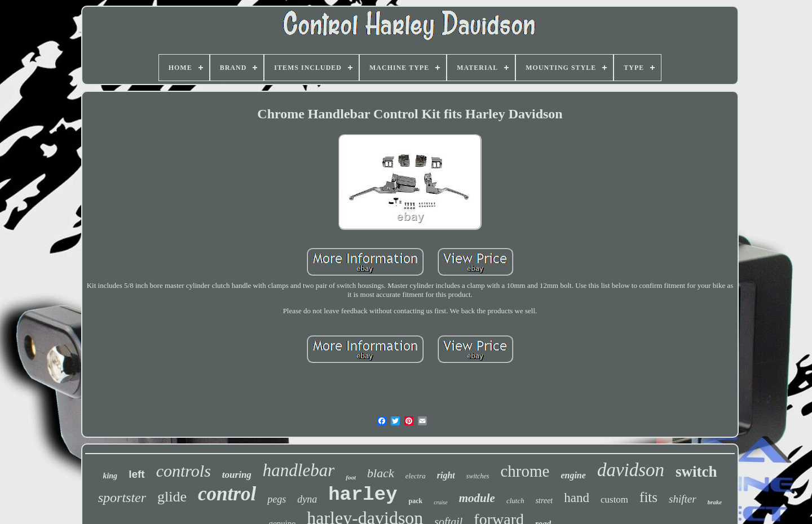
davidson (631, 470)
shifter (683, 499)
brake (715, 502)
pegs (277, 499)
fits (648, 497)
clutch (515, 501)
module (477, 498)
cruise (440, 502)
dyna (307, 499)
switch (696, 472)
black (381, 473)
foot (351, 477)
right (446, 475)
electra (416, 476)
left (137, 474)
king (110, 476)
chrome (525, 471)
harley (363, 495)
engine (573, 475)
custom (614, 499)
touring (237, 475)
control (227, 494)
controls (184, 471)
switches (478, 476)
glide (172, 497)
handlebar (299, 470)
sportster (122, 498)
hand (577, 498)
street (544, 501)
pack (416, 501)
